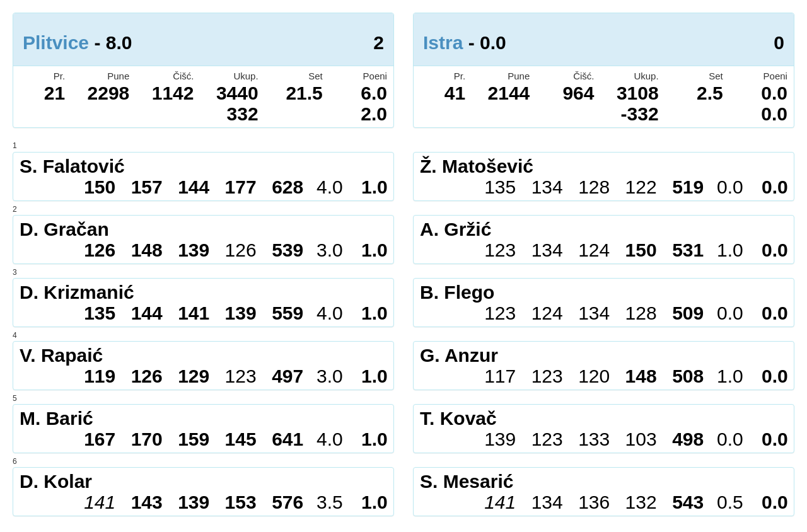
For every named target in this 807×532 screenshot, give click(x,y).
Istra (443, 43)
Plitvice (56, 43)
